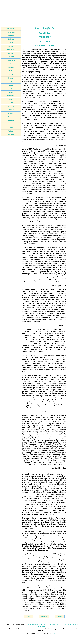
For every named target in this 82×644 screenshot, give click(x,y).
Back (29, 617)
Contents (44, 617)
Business (11, 39)
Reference (11, 110)
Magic (11, 89)
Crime (11, 43)
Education (11, 53)
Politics (11, 103)
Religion (11, 113)
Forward (60, 617)
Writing (11, 131)
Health (11, 71)
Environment (11, 60)
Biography (11, 36)
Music (11, 85)
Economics (11, 50)
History (11, 74)
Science (11, 117)
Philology (11, 99)
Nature (11, 92)
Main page (11, 28)
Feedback (11, 135)
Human (11, 78)
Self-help (11, 120)
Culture (11, 46)
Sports (11, 124)
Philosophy (11, 96)
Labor (11, 82)
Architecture (11, 32)
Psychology (11, 106)
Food (11, 64)
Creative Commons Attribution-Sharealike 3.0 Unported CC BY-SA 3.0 (43, 625)
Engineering (11, 57)
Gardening (11, 67)
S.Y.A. (53, 633)
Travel (11, 128)
